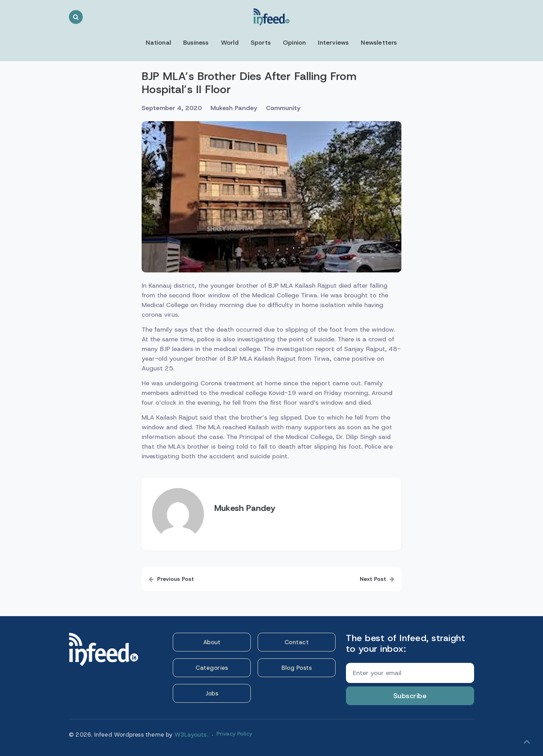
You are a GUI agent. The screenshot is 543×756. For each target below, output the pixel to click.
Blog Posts (297, 668)
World (230, 43)
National (158, 43)
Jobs (212, 693)
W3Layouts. (192, 735)
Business (196, 43)
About (212, 642)
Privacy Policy (234, 734)
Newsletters (379, 43)
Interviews (333, 43)
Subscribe (410, 696)
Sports (261, 43)
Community (283, 108)
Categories (212, 668)
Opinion (294, 43)
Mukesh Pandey (234, 108)
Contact (297, 642)
